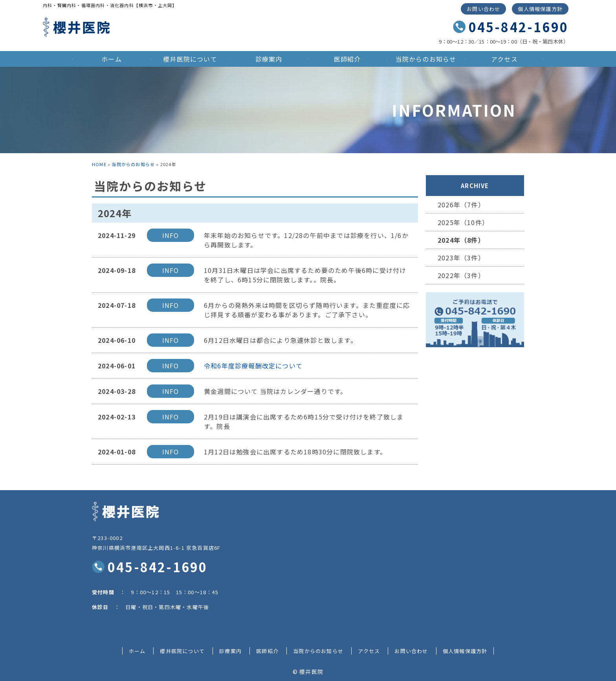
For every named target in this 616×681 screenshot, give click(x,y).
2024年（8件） (461, 240)
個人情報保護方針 (540, 9)
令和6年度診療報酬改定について (253, 366)
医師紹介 (347, 59)
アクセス (504, 59)
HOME (99, 164)
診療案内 (269, 59)
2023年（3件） (461, 258)
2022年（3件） (461, 275)
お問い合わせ (483, 9)
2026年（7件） (461, 205)
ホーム (112, 59)
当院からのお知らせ (426, 59)
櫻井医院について (190, 59)
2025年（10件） (463, 222)
